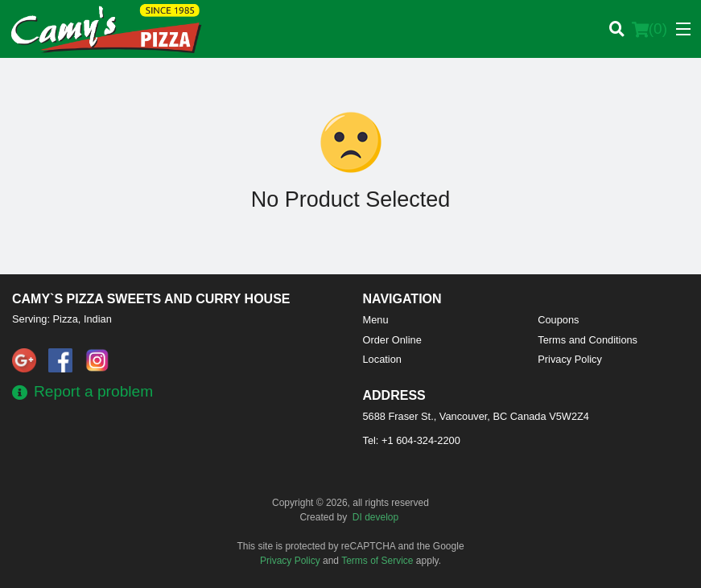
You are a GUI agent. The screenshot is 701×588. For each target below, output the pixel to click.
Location (382, 359)
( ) (649, 29)
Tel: (412, 440)
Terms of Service (377, 561)
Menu (376, 320)
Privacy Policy (570, 359)
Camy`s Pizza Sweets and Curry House (151, 299)
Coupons (558, 320)
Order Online (392, 340)
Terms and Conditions (588, 340)
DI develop (375, 517)
